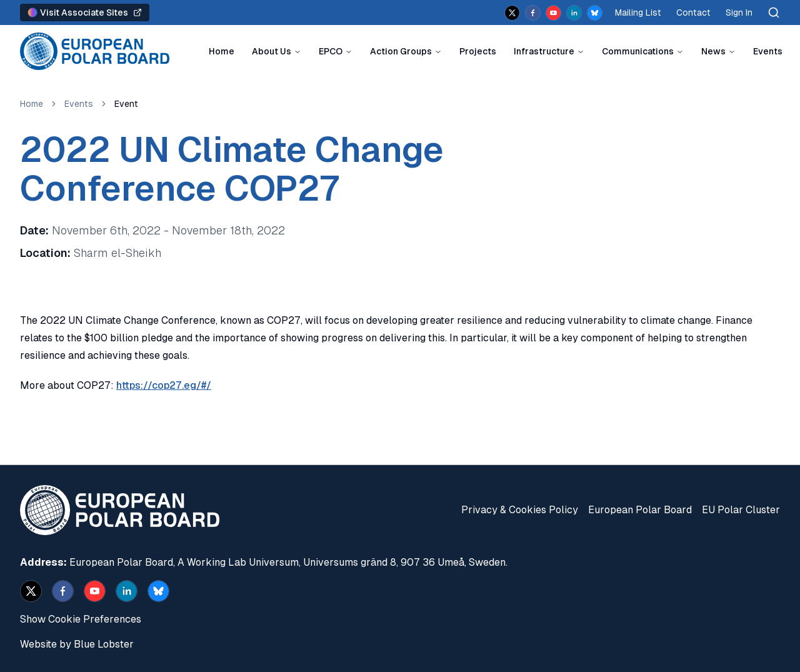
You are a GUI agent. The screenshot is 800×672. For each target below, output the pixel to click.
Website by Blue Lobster (77, 644)
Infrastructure (544, 51)
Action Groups (401, 51)
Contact (693, 13)
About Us (272, 51)
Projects (478, 51)
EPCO (331, 51)
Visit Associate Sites (85, 13)
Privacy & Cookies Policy (520, 510)
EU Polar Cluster (741, 510)
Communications (638, 51)
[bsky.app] (595, 13)
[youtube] (553, 13)
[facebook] (533, 13)
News (713, 51)
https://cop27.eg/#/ (164, 385)
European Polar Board (640, 510)
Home (222, 51)
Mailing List (638, 13)
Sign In (739, 13)
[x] (512, 13)
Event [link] (126, 104)
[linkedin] (574, 13)
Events (768, 51)
